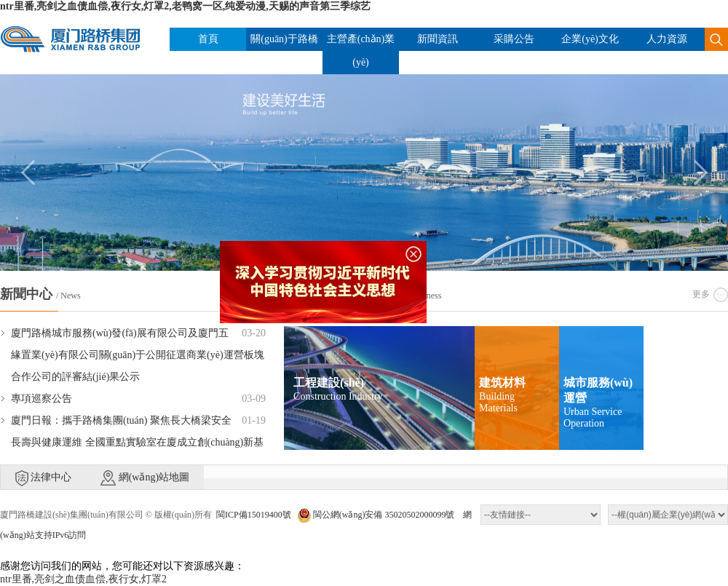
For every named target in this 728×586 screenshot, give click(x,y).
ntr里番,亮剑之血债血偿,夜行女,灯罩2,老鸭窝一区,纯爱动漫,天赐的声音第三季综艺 (185, 6)
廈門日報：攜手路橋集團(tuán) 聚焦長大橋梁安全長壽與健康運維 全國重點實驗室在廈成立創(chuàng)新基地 (137, 442)
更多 (701, 294)
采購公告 (514, 39)
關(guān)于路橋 (284, 39)
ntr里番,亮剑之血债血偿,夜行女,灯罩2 (83, 579)
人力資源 (667, 39)
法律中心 (44, 478)
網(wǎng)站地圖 (145, 478)
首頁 (208, 39)
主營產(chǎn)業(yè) (361, 51)
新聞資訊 (438, 39)
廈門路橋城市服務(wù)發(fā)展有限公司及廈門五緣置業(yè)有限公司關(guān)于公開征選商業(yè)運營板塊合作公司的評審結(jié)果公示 (138, 355)
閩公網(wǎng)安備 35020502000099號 (376, 515)
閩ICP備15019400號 (254, 515)
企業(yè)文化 (590, 39)
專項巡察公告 (41, 399)
